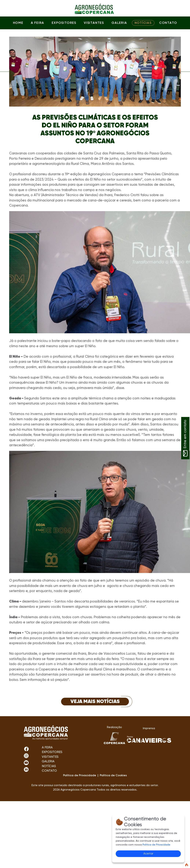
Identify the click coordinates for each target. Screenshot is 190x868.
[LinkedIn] (26, 769)
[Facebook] (26, 756)
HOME (18, 23)
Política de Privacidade (156, 845)
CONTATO (168, 23)
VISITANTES (94, 23)
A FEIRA (38, 23)
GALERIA (119, 23)
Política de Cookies (113, 776)
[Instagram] (26, 749)
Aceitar (148, 854)
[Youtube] (26, 763)
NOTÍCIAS (143, 23)
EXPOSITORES (64, 23)
